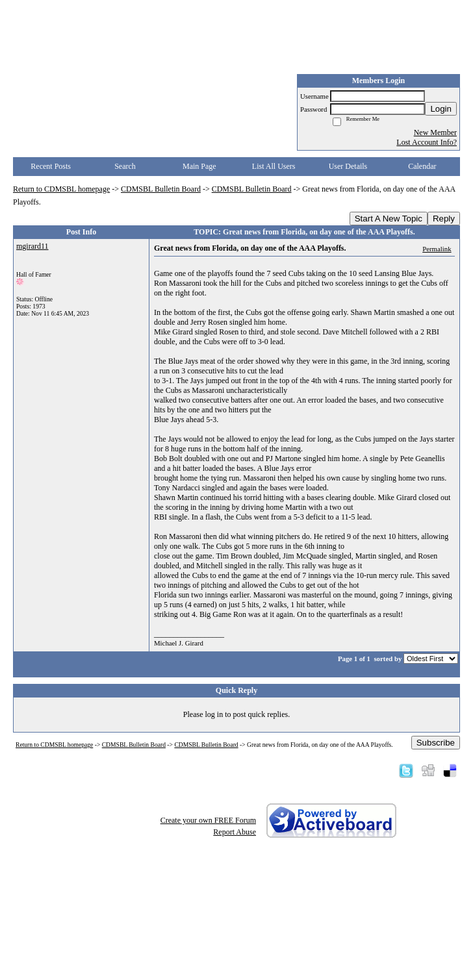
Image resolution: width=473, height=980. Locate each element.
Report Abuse (235, 832)
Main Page (199, 166)
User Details (348, 166)
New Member (435, 132)
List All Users (274, 166)
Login (441, 109)
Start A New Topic (389, 219)
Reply (444, 219)
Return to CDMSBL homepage (61, 189)
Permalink (437, 249)
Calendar (422, 166)
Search (125, 166)
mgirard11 (32, 246)
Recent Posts (51, 166)
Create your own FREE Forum (208, 820)
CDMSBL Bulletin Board (161, 189)
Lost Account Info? (427, 142)
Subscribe (436, 743)
